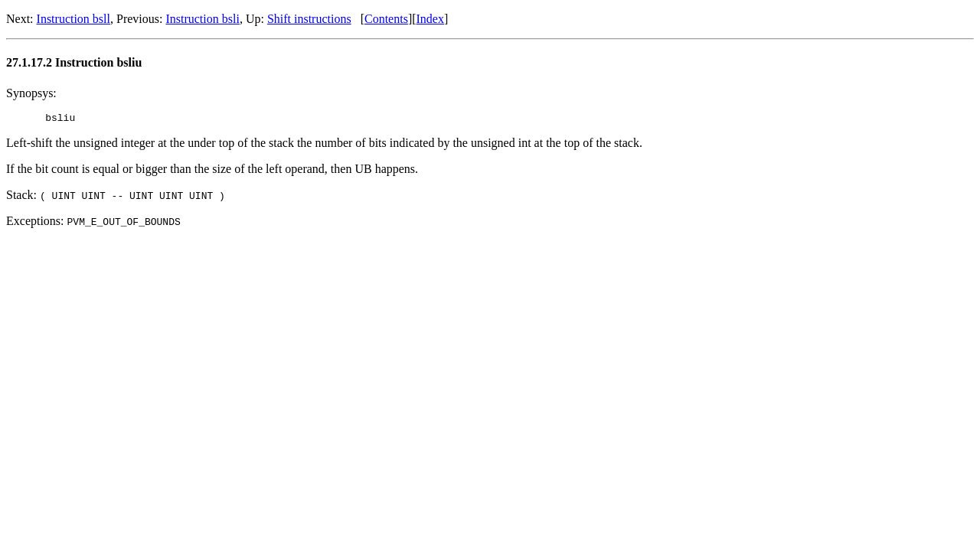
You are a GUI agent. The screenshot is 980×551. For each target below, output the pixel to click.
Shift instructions (309, 19)
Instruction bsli (202, 19)
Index (430, 19)
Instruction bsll (73, 19)
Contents (386, 19)
